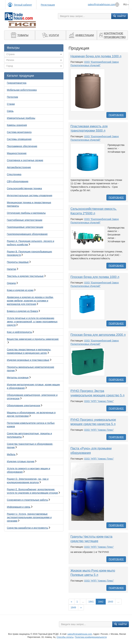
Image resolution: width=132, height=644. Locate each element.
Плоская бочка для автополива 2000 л (98, 335)
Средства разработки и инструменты (27, 528)
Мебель (11, 454)
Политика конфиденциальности (91, 637)
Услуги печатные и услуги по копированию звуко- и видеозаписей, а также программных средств (32, 322)
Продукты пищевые (18, 262)
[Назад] (71, 602)
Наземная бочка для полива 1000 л (96, 56)
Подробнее (116, 115)
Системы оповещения (19, 139)
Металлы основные (18, 378)
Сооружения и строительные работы (27, 500)
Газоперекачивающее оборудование (27, 234)
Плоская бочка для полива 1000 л (95, 277)
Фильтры (13, 48)
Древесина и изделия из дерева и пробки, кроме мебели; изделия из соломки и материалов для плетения (30, 301)
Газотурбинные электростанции (25, 220)
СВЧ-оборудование (18, 181)
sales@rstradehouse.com (101, 4)
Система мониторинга (19, 132)
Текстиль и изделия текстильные (25, 276)
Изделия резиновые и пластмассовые (28, 360)
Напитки (12, 269)
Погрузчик (12, 97)
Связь (10, 111)
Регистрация (48, 5)
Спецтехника (14, 174)
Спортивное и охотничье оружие (25, 160)
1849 (73, 607)
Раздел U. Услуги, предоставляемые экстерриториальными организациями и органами (29, 517)
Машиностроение (17, 153)
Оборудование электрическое (24, 405)
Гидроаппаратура (17, 83)
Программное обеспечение (22, 146)
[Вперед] (81, 607)
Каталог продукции (20, 76)
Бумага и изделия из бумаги (22, 311)
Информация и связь (19, 507)
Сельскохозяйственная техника (24, 188)
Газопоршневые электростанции (25, 227)
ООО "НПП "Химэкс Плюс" (99, 401)
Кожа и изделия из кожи (20, 290)
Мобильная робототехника (22, 90)
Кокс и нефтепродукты (19, 332)
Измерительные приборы (21, 118)
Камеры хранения (17, 125)
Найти (120, 16)
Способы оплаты (65, 637)
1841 (91, 602)
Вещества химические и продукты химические (33, 339)
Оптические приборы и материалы (26, 213)
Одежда (11, 283)
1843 (110, 602)
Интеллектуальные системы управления (30, 195)
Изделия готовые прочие (21, 461)
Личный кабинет (23, 5)
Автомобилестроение (19, 167)
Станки (11, 104)
